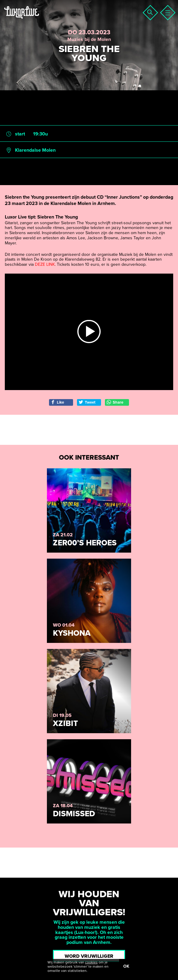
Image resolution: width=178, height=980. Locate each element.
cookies (91, 962)
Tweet (87, 402)
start (20, 134)
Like (57, 402)
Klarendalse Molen (35, 150)
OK (126, 966)
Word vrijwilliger (89, 956)
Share (115, 402)
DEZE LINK (45, 264)
